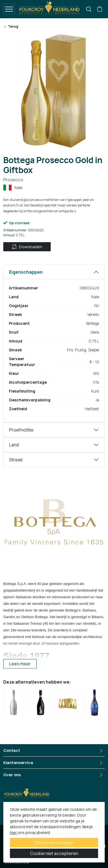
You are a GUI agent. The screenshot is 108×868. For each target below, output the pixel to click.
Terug (11, 26)
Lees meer (20, 664)
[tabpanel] (54, 343)
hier (14, 832)
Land (14, 445)
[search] (89, 9)
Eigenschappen (26, 272)
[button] (100, 9)
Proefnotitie (21, 430)
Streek (16, 460)
